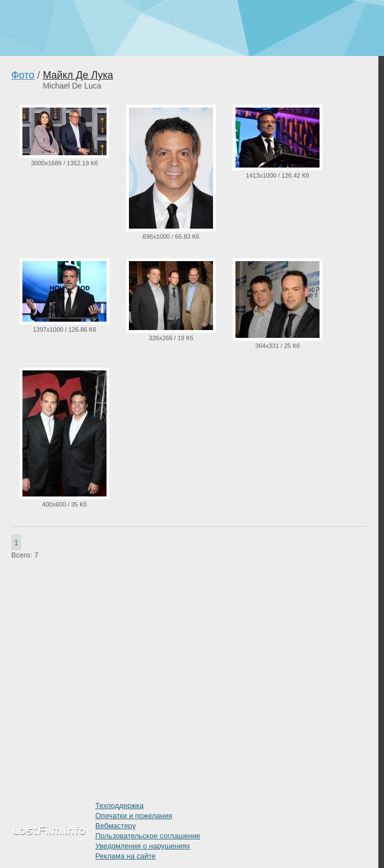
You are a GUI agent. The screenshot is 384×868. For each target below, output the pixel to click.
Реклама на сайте (126, 856)
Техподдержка (119, 806)
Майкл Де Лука (78, 75)
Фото (23, 75)
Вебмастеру (115, 826)
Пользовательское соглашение (148, 836)
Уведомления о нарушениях (143, 846)
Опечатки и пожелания (134, 816)
